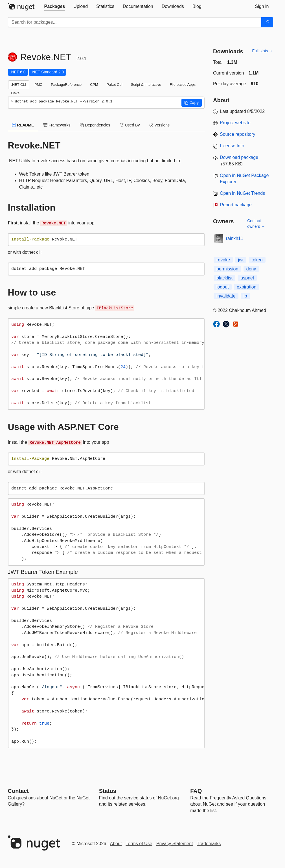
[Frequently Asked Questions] (196, 791)
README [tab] (23, 125)
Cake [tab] (16, 93)
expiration (246, 287)
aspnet (247, 278)
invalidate (226, 296)
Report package (236, 205)
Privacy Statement (175, 844)
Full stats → (263, 51)
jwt (241, 260)
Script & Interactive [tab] (146, 85)
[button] (192, 103)
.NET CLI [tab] (19, 85)
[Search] (267, 22)
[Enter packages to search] (135, 22)
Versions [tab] (159, 125)
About (116, 844)
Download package (239, 157)
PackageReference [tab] (66, 85)
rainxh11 (235, 238)
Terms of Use (139, 844)
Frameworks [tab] (57, 125)
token (257, 260)
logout (223, 287)
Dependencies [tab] (95, 125)
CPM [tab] (94, 85)
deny (251, 269)
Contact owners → (256, 224)
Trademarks (209, 844)
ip (245, 296)
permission (227, 269)
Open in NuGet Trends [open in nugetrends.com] (242, 193)
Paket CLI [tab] (115, 85)
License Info (232, 146)
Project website (235, 123)
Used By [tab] (130, 125)
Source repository (237, 134)
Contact (18, 791)
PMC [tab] (38, 85)
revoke (223, 260)
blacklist (224, 278)
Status (108, 791)
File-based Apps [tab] (183, 85)
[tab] (55, 6)
